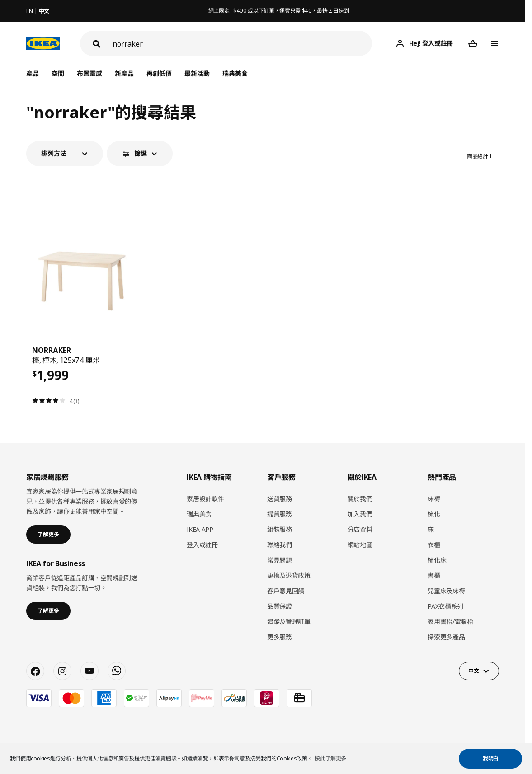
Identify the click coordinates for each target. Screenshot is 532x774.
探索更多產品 (446, 637)
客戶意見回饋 (286, 591)
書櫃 (434, 575)
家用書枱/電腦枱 (450, 622)
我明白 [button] (491, 758)
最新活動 (197, 73)
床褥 (434, 499)
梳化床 (437, 560)
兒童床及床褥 (446, 591)
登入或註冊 (202, 545)
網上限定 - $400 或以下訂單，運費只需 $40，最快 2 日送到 (279, 11)
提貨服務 (280, 514)
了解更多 (48, 534)
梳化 (434, 514)
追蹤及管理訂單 (289, 622)
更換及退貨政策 (289, 575)
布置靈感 (89, 73)
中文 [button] (473, 671)
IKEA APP (200, 529)
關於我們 (360, 499)
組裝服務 (280, 529)
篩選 (141, 153)
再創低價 (159, 73)
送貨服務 (280, 499)
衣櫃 (434, 545)
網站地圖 (360, 545)
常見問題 (280, 560)
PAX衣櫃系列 (445, 606)
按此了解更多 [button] (330, 758)
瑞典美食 (235, 73)
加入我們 (360, 514)
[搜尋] (242, 44)
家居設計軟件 (205, 499)
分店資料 (360, 529)
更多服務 (280, 637)
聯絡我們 (280, 545)
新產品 (124, 73)
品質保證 (280, 606)
